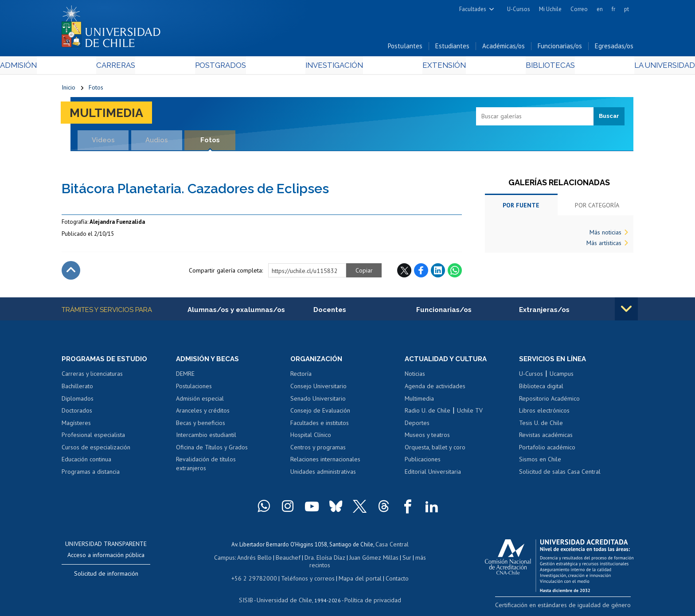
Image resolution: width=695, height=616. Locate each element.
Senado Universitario (318, 401)
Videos (103, 142)
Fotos (96, 90)
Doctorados (77, 413)
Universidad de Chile (285, 592)
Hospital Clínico (311, 437)
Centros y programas (318, 450)
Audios (157, 142)
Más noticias (605, 234)
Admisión (82, 67)
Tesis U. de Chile (541, 425)
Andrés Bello (247, 559)
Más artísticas (604, 245)
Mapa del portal (355, 571)
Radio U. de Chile (428, 413)
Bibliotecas (506, 67)
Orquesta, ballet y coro (435, 450)
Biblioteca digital (541, 389)
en (600, 9)
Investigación (334, 67)
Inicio (68, 90)
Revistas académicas (546, 437)
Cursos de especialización (96, 450)
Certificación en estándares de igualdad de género (571, 607)
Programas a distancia (91, 474)
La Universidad (600, 67)
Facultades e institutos (320, 425)
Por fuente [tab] (521, 207)
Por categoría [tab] (597, 207)
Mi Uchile (550, 9)
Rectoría (301, 377)
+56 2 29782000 (258, 571)
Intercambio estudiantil (206, 437)
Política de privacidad (369, 592)
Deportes (417, 425)
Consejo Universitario (318, 389)
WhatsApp (455, 273)
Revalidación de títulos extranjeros (206, 466)
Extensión (423, 67)
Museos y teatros (427, 437)
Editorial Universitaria (433, 474)
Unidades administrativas (323, 474)
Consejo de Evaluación (320, 413)
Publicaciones (423, 462)
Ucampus (562, 377)
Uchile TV (470, 413)
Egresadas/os (614, 48)
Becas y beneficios (201, 425)
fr (613, 9)
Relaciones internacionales (325, 462)
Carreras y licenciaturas (92, 377)
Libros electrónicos (544, 413)
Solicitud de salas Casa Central (560, 474)
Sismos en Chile (540, 462)
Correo (579, 9)
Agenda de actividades (435, 389)
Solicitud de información (106, 576)
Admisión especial (200, 401)
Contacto (390, 571)
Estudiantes (452, 48)
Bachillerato (77, 389)
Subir (71, 273)
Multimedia (110, 115)
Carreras (157, 67)
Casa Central (392, 546)
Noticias (415, 377)
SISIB (250, 592)
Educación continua (86, 462)
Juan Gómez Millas (361, 559)
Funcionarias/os (560, 48)
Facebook (421, 273)
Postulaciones (194, 389)
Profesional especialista (93, 437)
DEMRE (185, 377)
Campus (218, 559)
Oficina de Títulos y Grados (212, 450)
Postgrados (241, 67)
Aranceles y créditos (203, 413)
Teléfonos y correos (307, 571)
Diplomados (78, 401)
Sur (392, 559)
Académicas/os (504, 48)
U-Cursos (519, 9)
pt (627, 9)
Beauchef (279, 559)
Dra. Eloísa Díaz (314, 559)
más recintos (416, 559)
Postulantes (405, 48)
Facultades (473, 9)
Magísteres (76, 425)
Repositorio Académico (549, 401)
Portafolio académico (547, 450)
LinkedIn (438, 273)
